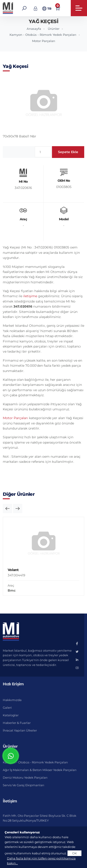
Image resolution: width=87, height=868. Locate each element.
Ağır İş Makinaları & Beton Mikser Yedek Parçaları (40, 770)
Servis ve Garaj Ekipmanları (24, 785)
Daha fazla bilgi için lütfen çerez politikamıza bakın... (41, 861)
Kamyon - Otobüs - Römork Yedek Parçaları (43, 35)
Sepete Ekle (68, 152)
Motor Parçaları (44, 41)
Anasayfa (34, 29)
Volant (13, 570)
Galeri (7, 708)
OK (74, 853)
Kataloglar (11, 715)
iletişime (30, 296)
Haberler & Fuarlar (17, 723)
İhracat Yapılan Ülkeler (20, 730)
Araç (11, 585)
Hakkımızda (12, 700)
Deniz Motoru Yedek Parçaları (25, 777)
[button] (7, 508)
